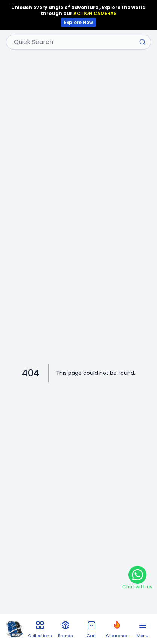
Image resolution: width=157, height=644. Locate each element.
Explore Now (78, 22)
